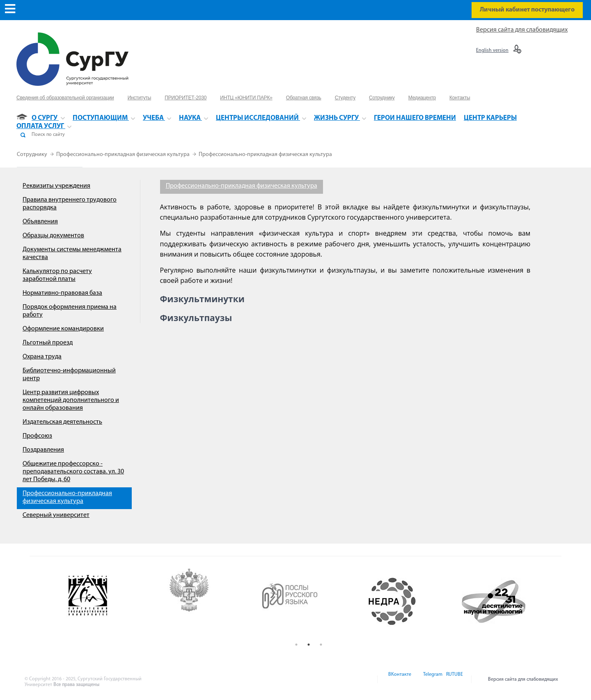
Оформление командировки (63, 329)
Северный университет (56, 515)
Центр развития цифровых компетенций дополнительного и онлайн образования (71, 400)
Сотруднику (33, 155)
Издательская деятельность (62, 422)
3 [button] (321, 645)
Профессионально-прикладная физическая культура (124, 155)
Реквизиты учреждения (56, 186)
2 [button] (309, 645)
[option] (107, 601)
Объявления (40, 222)
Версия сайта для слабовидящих (522, 30)
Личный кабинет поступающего (527, 10)
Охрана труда (42, 357)
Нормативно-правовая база (62, 293)
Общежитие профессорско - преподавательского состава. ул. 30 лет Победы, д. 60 (73, 472)
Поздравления (43, 450)
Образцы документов (53, 236)
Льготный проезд (48, 343)
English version (492, 50)
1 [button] (296, 645)
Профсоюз (37, 436)
